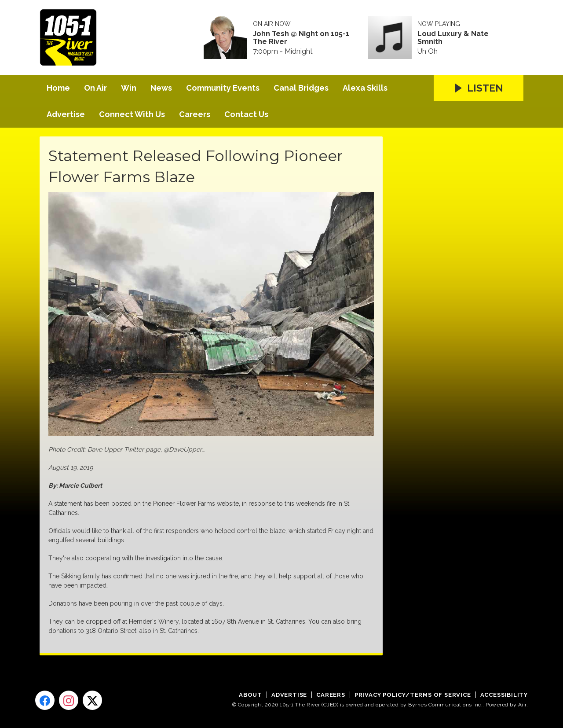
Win (129, 88)
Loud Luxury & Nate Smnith (453, 38)
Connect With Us (132, 114)
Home (58, 88)
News (161, 88)
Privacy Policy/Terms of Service (413, 695)
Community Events (223, 88)
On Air (95, 88)
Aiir (522, 705)
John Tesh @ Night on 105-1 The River (301, 38)
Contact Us (246, 114)
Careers (195, 114)
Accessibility (504, 695)
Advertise (66, 114)
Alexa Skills (365, 88)
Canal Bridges (301, 88)
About (250, 695)
